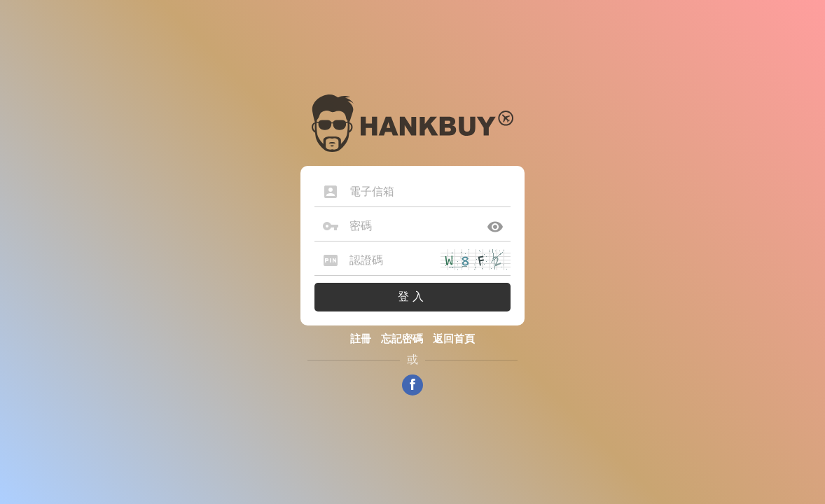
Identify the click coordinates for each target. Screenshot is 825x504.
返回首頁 (454, 339)
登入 (412, 296)
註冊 (361, 339)
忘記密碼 (402, 339)
